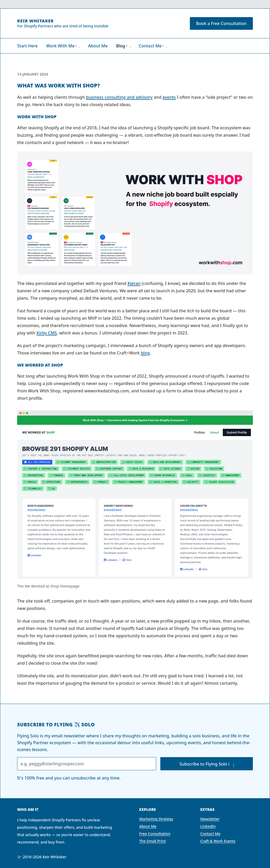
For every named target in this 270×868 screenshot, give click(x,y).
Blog (123, 46)
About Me (98, 46)
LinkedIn (208, 826)
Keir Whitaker (35, 21)
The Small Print (153, 841)
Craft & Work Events (218, 841)
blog (145, 353)
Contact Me (153, 46)
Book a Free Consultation (221, 23)
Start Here (27, 46)
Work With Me (63, 46)
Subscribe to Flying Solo (207, 764)
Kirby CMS (47, 333)
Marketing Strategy (156, 819)
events (169, 97)
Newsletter (210, 819)
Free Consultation (155, 834)
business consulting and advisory (119, 97)
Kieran (134, 283)
